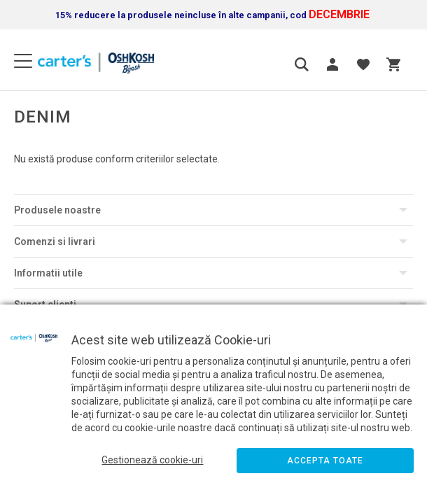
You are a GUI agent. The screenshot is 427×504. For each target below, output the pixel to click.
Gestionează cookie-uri (152, 460)
